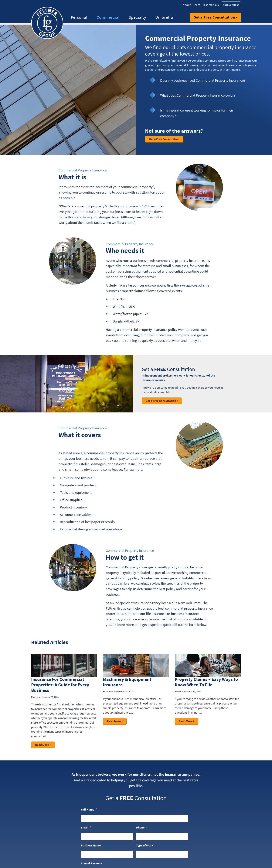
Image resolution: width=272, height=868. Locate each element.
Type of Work (145, 846)
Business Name (91, 846)
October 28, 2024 (50, 697)
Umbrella (164, 17)
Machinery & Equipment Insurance (127, 682)
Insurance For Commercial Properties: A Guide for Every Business (60, 685)
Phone (142, 828)
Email (86, 828)
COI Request (231, 5)
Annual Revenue (91, 863)
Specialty (137, 17)
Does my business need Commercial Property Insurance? (203, 80)
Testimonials (211, 5)
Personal (79, 17)
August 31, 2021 (193, 692)
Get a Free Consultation (214, 17)
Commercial (108, 17)
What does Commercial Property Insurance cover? (198, 95)
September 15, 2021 (123, 692)
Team (197, 5)
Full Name (89, 810)
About (187, 5)
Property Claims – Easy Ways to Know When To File (206, 682)
